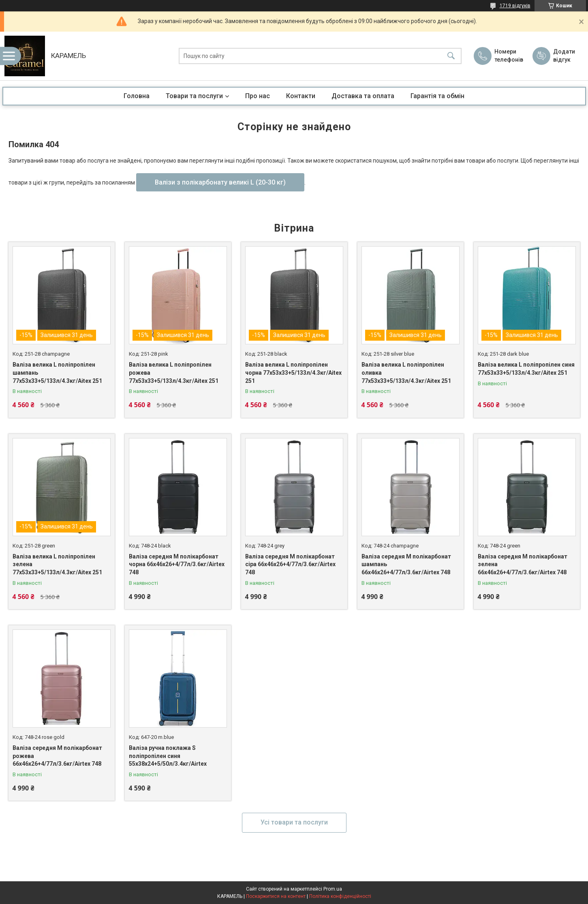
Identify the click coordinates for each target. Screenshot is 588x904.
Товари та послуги (194, 96)
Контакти (301, 96)
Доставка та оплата (363, 96)
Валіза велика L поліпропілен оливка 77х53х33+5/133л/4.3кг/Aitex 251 (406, 373)
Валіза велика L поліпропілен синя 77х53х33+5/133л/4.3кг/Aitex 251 (526, 369)
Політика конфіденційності (340, 896)
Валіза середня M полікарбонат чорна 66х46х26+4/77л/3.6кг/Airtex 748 (177, 564)
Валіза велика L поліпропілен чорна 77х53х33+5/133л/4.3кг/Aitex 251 (293, 373)
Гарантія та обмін (437, 96)
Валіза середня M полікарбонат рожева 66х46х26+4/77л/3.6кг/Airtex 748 (57, 756)
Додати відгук (564, 56)
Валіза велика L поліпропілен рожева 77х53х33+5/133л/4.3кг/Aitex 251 (174, 373)
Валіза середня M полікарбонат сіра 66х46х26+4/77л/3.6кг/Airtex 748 (290, 564)
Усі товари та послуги (294, 822)
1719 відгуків (515, 6)
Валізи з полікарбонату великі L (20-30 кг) (220, 182)
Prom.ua (333, 889)
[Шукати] (451, 56)
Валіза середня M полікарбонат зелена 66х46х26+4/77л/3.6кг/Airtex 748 (523, 564)
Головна (137, 96)
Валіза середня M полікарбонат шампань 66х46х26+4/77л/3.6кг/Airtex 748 (406, 564)
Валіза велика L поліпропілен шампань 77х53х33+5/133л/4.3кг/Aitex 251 (57, 373)
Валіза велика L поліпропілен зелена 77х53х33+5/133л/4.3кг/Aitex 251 (57, 564)
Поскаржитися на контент (276, 896)
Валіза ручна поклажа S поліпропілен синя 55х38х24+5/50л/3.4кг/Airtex (168, 756)
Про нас (258, 96)
